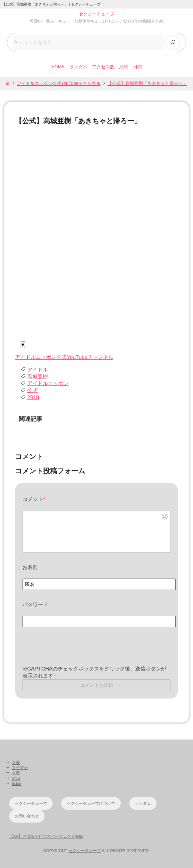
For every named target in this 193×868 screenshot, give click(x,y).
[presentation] (78, 651)
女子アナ (20, 768)
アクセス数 (103, 67)
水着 (16, 773)
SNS (16, 778)
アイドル (38, 370)
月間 (123, 67)
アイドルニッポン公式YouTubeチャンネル (59, 83)
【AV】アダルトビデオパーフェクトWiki (46, 836)
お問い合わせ (27, 816)
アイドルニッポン (48, 383)
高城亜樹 (38, 377)
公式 (32, 390)
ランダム (78, 67)
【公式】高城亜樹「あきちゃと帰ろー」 (147, 83)
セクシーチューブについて (91, 803)
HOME (58, 67)
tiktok (17, 783)
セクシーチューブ (96, 14)
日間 (137, 67)
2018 (33, 397)
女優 (16, 762)
